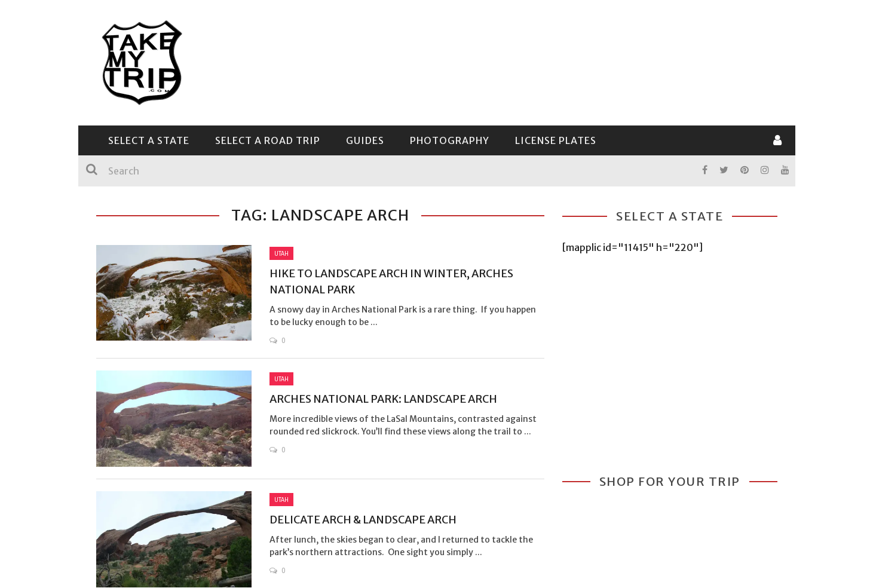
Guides (365, 140)
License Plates (556, 140)
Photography (450, 140)
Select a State (149, 140)
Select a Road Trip (268, 140)
